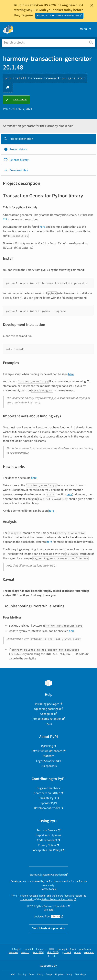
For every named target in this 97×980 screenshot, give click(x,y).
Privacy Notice (47, 845)
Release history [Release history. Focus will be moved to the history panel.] (16, 160)
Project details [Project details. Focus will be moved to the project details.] (16, 149)
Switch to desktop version (49, 928)
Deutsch (25, 953)
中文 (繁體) (53, 953)
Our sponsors (49, 766)
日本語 (51, 949)
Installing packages (47, 704)
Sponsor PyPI (49, 803)
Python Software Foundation (57, 899)
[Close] (92, 5)
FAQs (49, 724)
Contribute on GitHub (47, 793)
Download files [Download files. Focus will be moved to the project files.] (16, 170)
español (29, 949)
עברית (77, 953)
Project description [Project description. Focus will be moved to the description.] (18, 139)
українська (85, 949)
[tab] (48, 139)
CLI (5, 219)
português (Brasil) (67, 949)
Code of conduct (47, 840)
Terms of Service (47, 830)
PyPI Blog (47, 746)
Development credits (47, 808)
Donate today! (49, 889)
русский (66, 953)
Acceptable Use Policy (47, 850)
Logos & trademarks (48, 761)
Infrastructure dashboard (47, 751)
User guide (47, 714)
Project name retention (47, 719)
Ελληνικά (13, 953)
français (40, 949)
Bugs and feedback (48, 788)
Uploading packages (47, 709)
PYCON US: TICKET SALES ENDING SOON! (58, 16)
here (42, 227)
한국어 (51, 956)
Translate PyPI (47, 798)
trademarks (27, 899)
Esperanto (89, 953)
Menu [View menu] (86, 29)
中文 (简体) (38, 953)
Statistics (48, 756)
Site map (49, 910)
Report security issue (49, 835)
